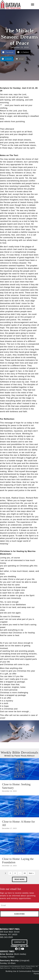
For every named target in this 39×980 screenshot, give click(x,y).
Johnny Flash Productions (24, 968)
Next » (31, 873)
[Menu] (33, 5)
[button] (16, 949)
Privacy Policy (30, 966)
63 (25, 873)
